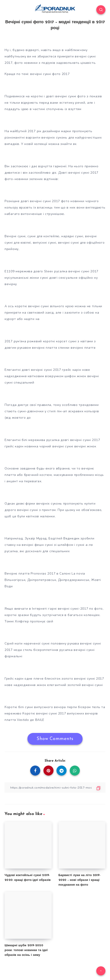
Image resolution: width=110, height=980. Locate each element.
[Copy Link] (55, 788)
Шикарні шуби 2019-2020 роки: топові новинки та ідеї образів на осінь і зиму (26, 950)
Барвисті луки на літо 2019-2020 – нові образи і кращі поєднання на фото (80, 880)
